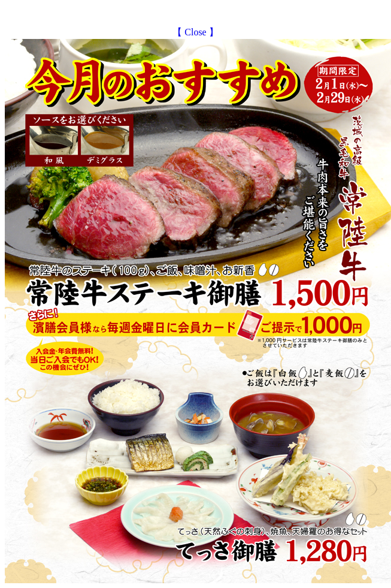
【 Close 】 (195, 32)
